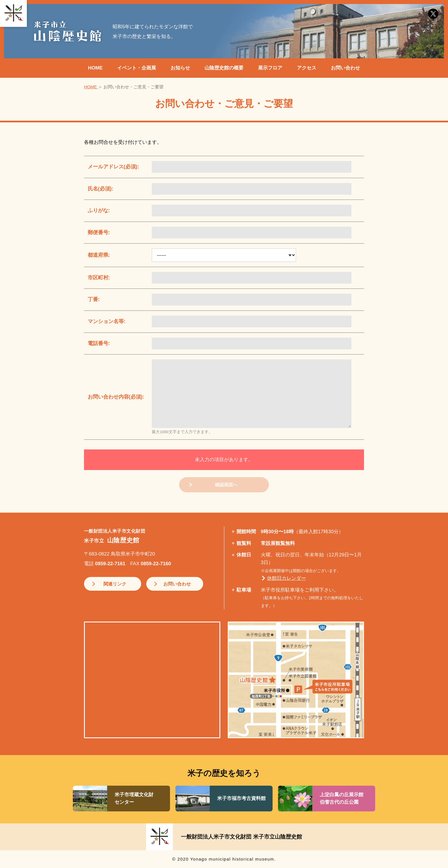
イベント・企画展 (137, 68)
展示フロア (270, 68)
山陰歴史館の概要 (224, 68)
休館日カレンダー (287, 579)
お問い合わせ (345, 68)
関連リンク (113, 584)
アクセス (307, 68)
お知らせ (180, 68)
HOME (95, 68)
